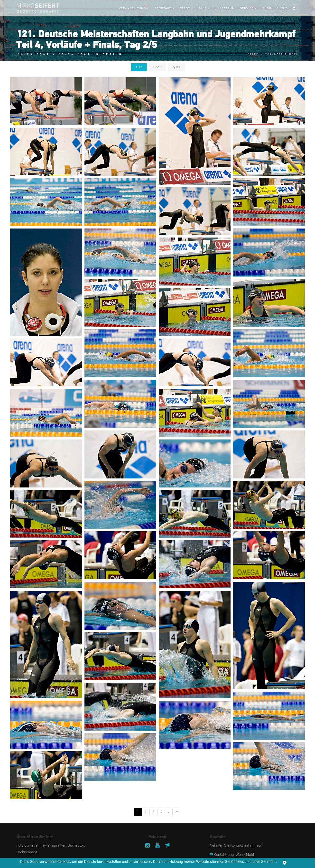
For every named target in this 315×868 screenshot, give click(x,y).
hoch (158, 67)
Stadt (187, 8)
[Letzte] (177, 812)
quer (176, 67)
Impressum (225, 8)
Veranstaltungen (282, 54)
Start (253, 54)
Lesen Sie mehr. (264, 862)
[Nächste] (169, 812)
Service (249, 8)
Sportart (165, 8)
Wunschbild (245, 855)
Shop (267, 8)
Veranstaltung (134, 8)
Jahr (204, 8)
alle (139, 67)
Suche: (283, 8)
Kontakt (220, 855)
